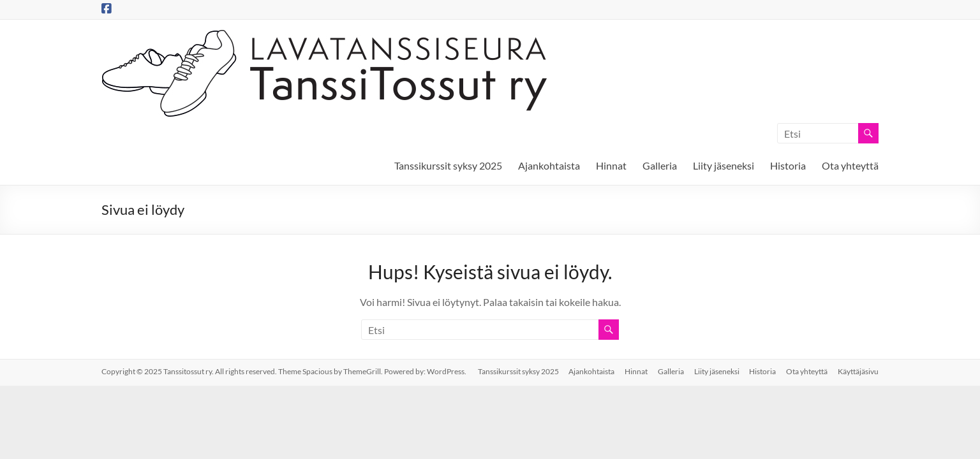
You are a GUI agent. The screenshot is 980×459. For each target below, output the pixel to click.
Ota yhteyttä (850, 165)
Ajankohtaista (549, 165)
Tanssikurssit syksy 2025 (448, 165)
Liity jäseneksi (724, 165)
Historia (788, 165)
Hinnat (611, 165)
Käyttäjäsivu (858, 371)
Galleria (660, 165)
